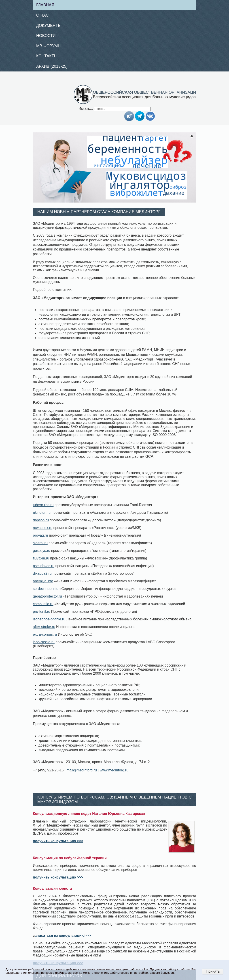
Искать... (86, 109)
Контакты (47, 56)
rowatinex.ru (43, 528)
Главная (45, 5)
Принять (213, 971)
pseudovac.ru (44, 566)
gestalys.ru (41, 551)
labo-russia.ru (44, 642)
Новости (46, 36)
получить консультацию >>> (58, 841)
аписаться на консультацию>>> (63, 936)
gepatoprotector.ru (47, 596)
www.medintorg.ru (115, 770)
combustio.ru (43, 604)
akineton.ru (42, 513)
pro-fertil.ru (41, 612)
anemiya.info (43, 581)
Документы (49, 26)
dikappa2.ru (42, 573)
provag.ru (40, 535)
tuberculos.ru (43, 505)
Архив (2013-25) (52, 66)
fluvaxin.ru (41, 558)
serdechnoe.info (46, 589)
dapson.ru (41, 520)
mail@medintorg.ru (82, 770)
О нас (42, 15)
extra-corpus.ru (45, 634)
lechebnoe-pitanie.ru (49, 619)
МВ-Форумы (49, 46)
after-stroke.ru (44, 627)
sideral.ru (40, 543)
